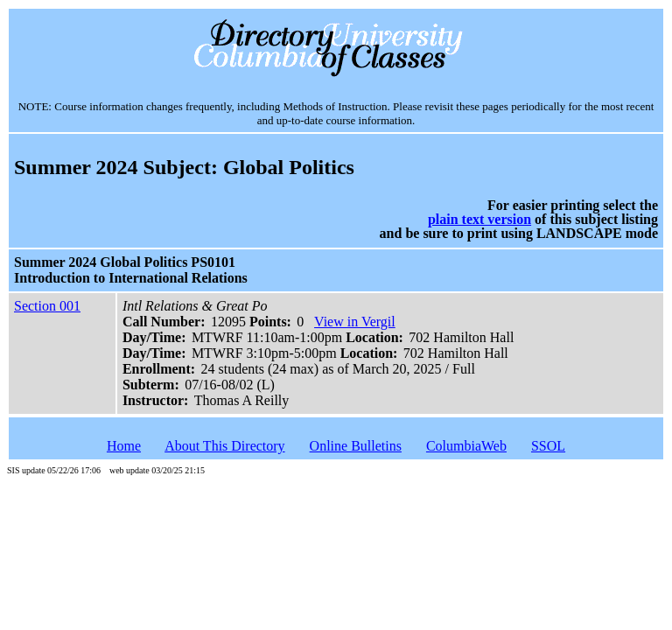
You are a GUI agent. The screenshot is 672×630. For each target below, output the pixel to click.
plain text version (479, 219)
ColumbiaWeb (466, 446)
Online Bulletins (356, 446)
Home (124, 446)
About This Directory (224, 446)
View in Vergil (355, 322)
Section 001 (47, 306)
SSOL (548, 446)
